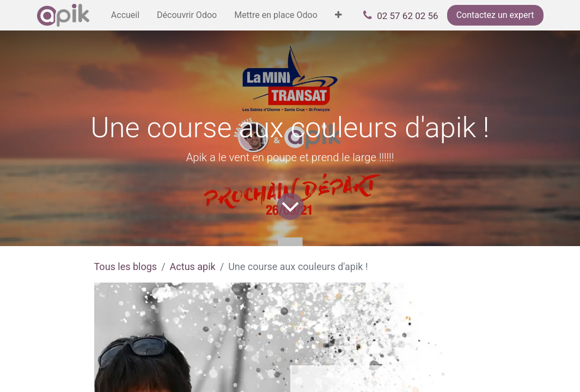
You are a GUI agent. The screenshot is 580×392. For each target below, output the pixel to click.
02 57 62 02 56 (407, 16)
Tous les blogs (126, 267)
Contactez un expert (495, 15)
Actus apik (193, 267)
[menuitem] (125, 15)
